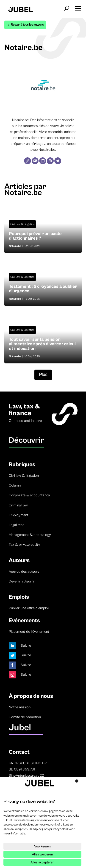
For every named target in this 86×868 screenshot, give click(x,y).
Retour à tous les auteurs (27, 25)
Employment (19, 515)
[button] (78, 7)
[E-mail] (35, 161)
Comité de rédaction (25, 717)
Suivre (26, 646)
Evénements (24, 621)
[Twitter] (58, 161)
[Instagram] (50, 161)
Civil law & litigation (24, 476)
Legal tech (17, 525)
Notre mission (20, 707)
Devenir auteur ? (22, 581)
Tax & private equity (24, 545)
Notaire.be (15, 246)
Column (15, 485)
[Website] (28, 161)
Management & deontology (30, 535)
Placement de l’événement (29, 632)
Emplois (19, 597)
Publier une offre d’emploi (29, 608)
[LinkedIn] (43, 161)
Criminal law (18, 505)
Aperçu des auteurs (24, 572)
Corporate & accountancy (29, 495)
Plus (43, 375)
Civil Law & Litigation (22, 224)
